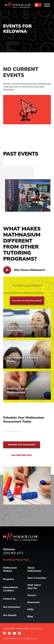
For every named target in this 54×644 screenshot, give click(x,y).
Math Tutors (34, 587)
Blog (30, 616)
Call (22, 455)
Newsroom (34, 602)
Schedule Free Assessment (22, 445)
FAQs (31, 609)
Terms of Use (36, 629)
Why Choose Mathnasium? (24, 270)
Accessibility (9, 629)
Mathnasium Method (10, 569)
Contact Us (9, 599)
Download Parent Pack (16, 560)
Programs (9, 579)
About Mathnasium (34, 569)
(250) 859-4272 (13, 553)
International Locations (10, 589)
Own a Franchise (37, 578)
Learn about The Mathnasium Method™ (27, 301)
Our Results (10, 615)
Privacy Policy (22, 629)
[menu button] (38, 5)
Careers (32, 595)
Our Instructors (12, 607)
